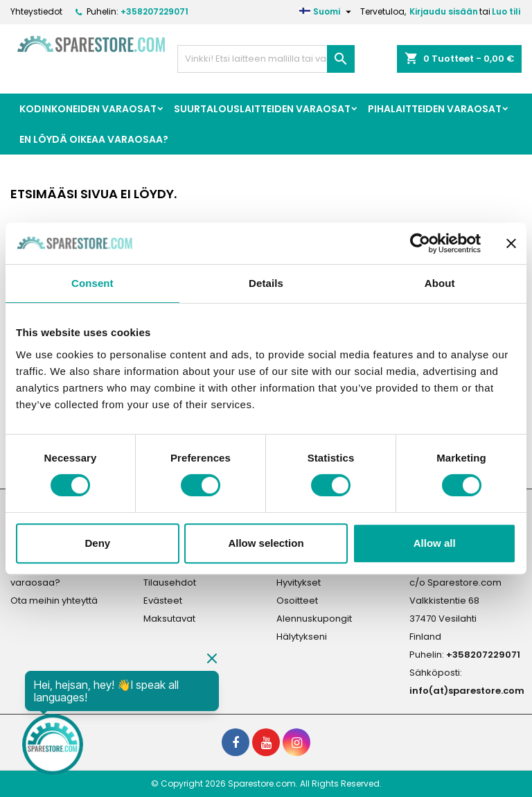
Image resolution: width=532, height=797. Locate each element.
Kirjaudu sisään (444, 11)
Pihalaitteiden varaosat (435, 109)
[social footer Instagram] (296, 742)
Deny (97, 543)
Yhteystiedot (36, 11)
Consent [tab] (92, 283)
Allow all (435, 543)
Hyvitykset (299, 583)
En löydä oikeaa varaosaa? (94, 139)
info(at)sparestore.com (467, 691)
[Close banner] (511, 243)
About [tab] (440, 283)
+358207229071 (154, 11)
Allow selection (266, 543)
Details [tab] (266, 283)
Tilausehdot (170, 583)
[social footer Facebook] (236, 742)
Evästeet (163, 601)
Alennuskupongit (314, 619)
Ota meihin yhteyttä (54, 601)
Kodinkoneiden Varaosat (88, 109)
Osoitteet (297, 601)
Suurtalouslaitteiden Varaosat (262, 109)
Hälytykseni (302, 637)
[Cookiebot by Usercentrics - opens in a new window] (420, 243)
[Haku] (266, 59)
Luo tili (506, 11)
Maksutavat (169, 619)
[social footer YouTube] (266, 742)
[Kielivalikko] (327, 12)
